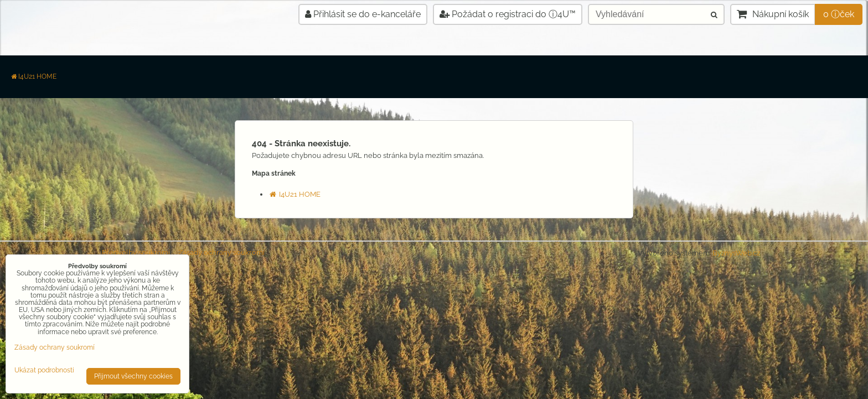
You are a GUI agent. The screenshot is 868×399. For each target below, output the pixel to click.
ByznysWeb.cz (736, 253)
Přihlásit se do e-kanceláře (363, 14)
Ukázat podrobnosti (44, 370)
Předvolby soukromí (136, 252)
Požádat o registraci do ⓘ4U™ (508, 14)
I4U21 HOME (33, 76)
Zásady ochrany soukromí (221, 252)
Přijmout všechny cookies (133, 376)
